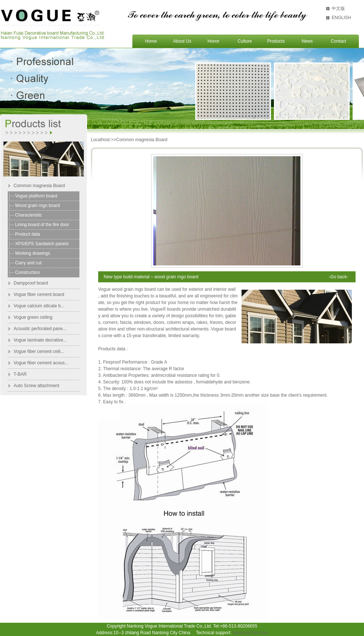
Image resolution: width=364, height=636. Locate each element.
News (307, 41)
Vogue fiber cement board (39, 294)
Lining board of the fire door (42, 225)
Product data (28, 234)
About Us (182, 41)
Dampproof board (31, 283)
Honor (213, 41)
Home (151, 41)
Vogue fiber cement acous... (41, 363)
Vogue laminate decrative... (40, 340)
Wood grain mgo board (38, 206)
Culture (245, 41)
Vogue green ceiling (33, 317)
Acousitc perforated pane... (40, 329)
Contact (338, 41)
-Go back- (338, 277)
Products (276, 41)
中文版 (338, 8)
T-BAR (20, 374)
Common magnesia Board (39, 186)
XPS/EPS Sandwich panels (42, 244)
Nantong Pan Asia (250, 633)
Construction (27, 272)
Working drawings (33, 253)
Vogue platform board (36, 196)
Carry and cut (28, 263)
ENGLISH (341, 18)
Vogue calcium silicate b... (39, 306)
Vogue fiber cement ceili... (39, 351)
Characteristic (28, 215)
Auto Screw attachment (36, 386)
